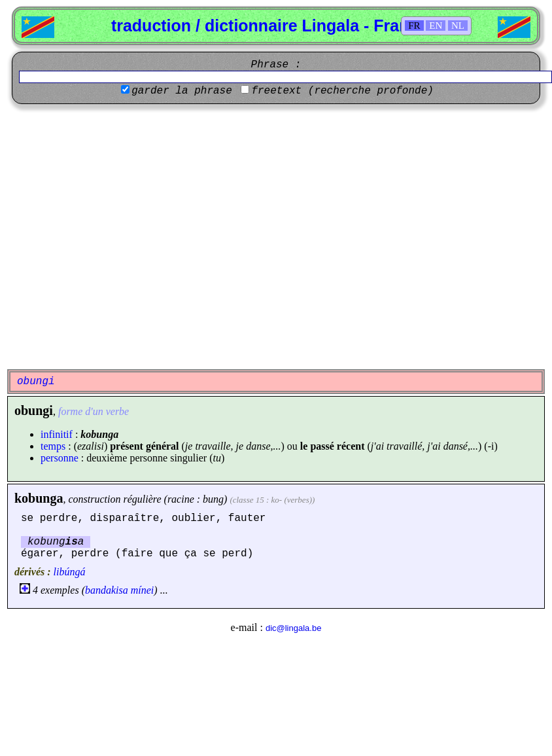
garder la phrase (182, 91)
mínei (143, 590)
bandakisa (107, 590)
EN (436, 26)
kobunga (39, 498)
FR (414, 26)
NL (458, 26)
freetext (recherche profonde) (342, 91)
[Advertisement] (123, 237)
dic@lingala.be (293, 628)
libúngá (70, 572)
